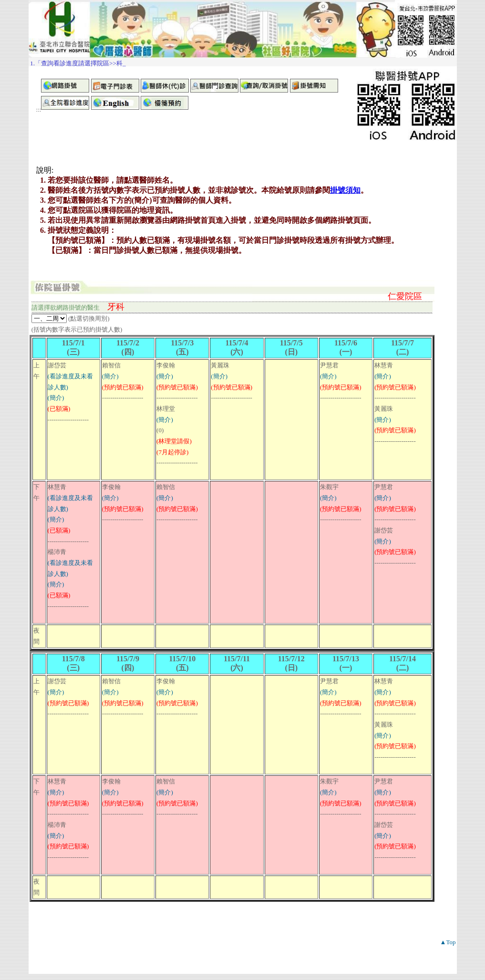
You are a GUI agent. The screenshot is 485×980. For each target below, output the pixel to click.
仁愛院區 (405, 296)
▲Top (448, 942)
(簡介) (56, 398)
